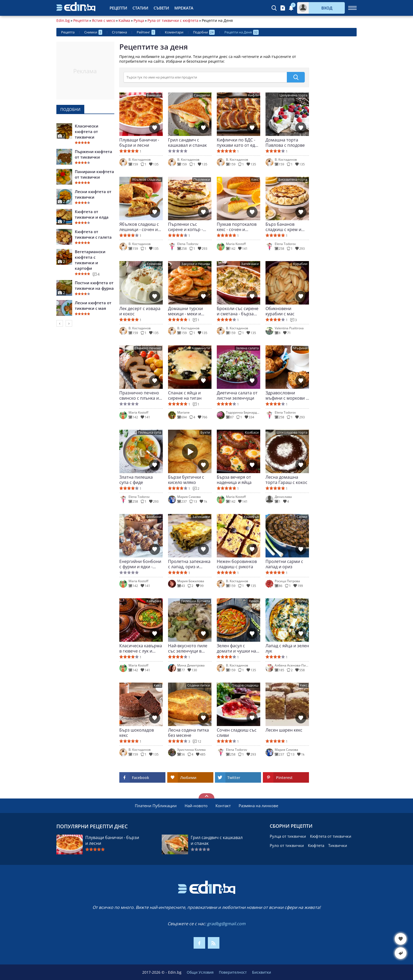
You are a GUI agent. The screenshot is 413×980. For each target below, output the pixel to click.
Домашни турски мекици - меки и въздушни (185, 311)
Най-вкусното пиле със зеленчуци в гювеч (188, 648)
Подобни (204, 32)
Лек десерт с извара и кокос (140, 311)
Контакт (223, 806)
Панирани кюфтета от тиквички (94, 174)
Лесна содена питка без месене (188, 733)
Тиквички (338, 845)
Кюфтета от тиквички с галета (93, 234)
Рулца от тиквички (288, 836)
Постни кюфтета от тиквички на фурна (94, 285)
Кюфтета (316, 845)
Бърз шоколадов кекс (137, 733)
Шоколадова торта (292, 432)
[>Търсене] (205, 77)
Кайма (124, 21)
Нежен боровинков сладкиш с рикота (237, 564)
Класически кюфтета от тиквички (87, 131)
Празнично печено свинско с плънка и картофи (139, 395)
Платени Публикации (156, 806)
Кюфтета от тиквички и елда (92, 214)
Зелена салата (247, 348)
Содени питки (199, 685)
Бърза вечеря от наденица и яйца (234, 480)
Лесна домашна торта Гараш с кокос (286, 480)
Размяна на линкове (258, 806)
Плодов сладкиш (245, 685)
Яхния (254, 601)
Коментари (174, 32)
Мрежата (184, 8)
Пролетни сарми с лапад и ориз (284, 564)
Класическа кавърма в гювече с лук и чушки (141, 648)
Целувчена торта (293, 95)
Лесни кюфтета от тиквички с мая (93, 305)
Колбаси (252, 432)
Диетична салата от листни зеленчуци (237, 395)
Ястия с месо (104, 21)
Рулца (139, 21)
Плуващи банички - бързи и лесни (139, 143)
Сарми (302, 517)
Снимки (93, 32)
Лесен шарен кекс (284, 730)
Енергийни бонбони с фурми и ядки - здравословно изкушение (140, 564)
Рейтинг (146, 32)
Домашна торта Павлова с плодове (285, 143)
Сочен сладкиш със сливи (237, 733)
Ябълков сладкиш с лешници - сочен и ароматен (139, 227)
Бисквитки (262, 972)
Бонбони (154, 517)
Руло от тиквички (287, 845)
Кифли (253, 95)
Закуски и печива (196, 264)
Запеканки (250, 264)
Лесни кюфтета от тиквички (93, 194)
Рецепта (68, 32)
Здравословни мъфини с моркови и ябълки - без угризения (287, 395)
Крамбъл (251, 517)
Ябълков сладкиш (147, 180)
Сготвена (119, 32)
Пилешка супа (150, 432)
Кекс (255, 180)
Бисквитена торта (293, 180)
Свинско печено (148, 348)
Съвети (161, 8)
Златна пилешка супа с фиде (136, 480)
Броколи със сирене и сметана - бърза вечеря (238, 311)
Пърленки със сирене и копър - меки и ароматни (186, 227)
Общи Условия (200, 972)
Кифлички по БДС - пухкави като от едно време (239, 143)
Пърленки (202, 180)
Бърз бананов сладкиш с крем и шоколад (283, 227)
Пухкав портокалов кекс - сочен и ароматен (237, 227)
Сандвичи (202, 95)
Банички (154, 95)
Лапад (302, 601)
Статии (140, 8)
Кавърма (154, 601)
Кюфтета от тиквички (331, 836)
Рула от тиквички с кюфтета (173, 21)
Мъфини (300, 348)
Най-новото (196, 806)
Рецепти (118, 8)
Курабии (300, 264)
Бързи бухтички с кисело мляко (186, 480)
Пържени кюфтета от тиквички (94, 154)
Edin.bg (63, 21)
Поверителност (233, 972)
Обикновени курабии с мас (280, 311)
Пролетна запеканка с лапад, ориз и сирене (189, 564)
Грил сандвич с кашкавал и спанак (187, 143)
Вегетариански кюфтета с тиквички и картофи (90, 260)
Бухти (205, 432)
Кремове (154, 264)
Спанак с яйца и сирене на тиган (185, 395)
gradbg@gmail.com (226, 924)
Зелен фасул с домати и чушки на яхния (236, 648)
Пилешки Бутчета (195, 601)
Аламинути (201, 348)
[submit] (296, 77)
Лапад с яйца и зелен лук (287, 648)
